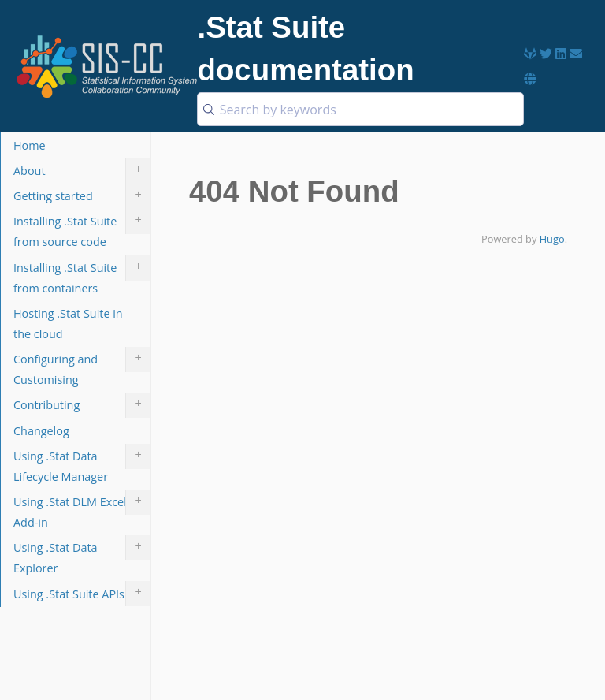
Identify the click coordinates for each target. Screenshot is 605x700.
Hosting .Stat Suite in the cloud (68, 324)
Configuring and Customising (82, 367)
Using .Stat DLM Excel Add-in (82, 510)
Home (30, 145)
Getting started (82, 196)
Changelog (41, 431)
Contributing (82, 405)
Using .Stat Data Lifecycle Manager (82, 464)
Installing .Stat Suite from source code (82, 229)
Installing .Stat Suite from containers (82, 276)
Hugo (552, 239)
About (82, 171)
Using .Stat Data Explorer (82, 555)
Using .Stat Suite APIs (82, 594)
